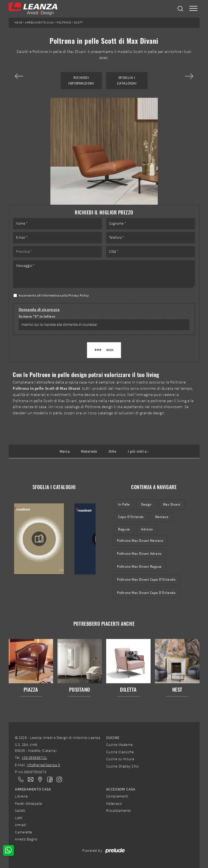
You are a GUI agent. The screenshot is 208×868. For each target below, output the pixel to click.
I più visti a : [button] (138, 451)
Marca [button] (65, 451)
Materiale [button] (89, 451)
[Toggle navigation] (193, 9)
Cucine (113, 738)
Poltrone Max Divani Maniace (140, 541)
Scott (79, 23)
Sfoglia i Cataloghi (127, 80)
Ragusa (124, 529)
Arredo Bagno (26, 839)
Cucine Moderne (119, 745)
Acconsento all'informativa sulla (54, 295)
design (146, 504)
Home (18, 23)
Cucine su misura (120, 759)
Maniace (162, 517)
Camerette (24, 832)
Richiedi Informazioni (81, 80)
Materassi (114, 803)
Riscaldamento (118, 810)
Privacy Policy (79, 295)
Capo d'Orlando (131, 517)
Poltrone (64, 23)
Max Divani (172, 504)
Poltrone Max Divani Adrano (139, 554)
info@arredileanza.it (43, 765)
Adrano (147, 529)
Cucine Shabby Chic (122, 766)
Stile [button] (113, 451)
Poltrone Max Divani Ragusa (139, 566)
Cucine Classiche (120, 752)
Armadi (21, 825)
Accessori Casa (121, 789)
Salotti (20, 810)
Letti (19, 818)
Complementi (117, 796)
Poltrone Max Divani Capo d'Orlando (146, 579)
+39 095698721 (34, 758)
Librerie (21, 796)
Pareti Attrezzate (28, 803)
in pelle (124, 504)
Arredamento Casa (39, 23)
